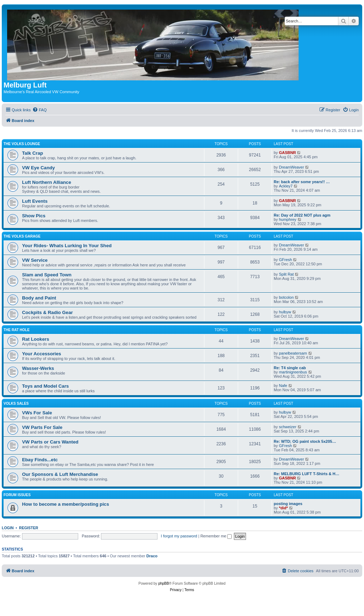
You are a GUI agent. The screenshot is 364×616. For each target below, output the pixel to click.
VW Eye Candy (38, 168)
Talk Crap (33, 153)
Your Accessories (42, 354)
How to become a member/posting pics (66, 504)
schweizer (288, 427)
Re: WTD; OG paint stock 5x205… (305, 441)
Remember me (216, 536)
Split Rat (287, 274)
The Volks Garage (22, 236)
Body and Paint (39, 298)
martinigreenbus (293, 372)
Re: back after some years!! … (302, 182)
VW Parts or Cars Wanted (50, 442)
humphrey (288, 219)
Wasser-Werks (38, 368)
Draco (152, 556)
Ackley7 (286, 186)
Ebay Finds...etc (40, 460)
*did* (283, 508)
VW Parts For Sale (42, 427)
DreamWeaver (292, 167)
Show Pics (34, 216)
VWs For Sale (37, 413)
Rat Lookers (36, 339)
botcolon (287, 297)
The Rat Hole (17, 330)
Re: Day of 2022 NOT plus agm (302, 215)
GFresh (286, 260)
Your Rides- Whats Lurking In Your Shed (67, 246)
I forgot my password (179, 536)
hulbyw (285, 312)
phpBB (164, 583)
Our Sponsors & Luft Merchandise (60, 474)
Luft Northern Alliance (47, 182)
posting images (288, 504)
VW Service (35, 260)
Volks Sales (16, 403)
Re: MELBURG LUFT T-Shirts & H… (307, 474)
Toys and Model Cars (45, 386)
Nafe (283, 386)
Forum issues (17, 495)
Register (29, 528)
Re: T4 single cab (290, 368)
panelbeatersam (293, 353)
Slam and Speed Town (47, 275)
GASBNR (288, 153)
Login (8, 528)
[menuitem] (39, 110)
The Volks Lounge (22, 144)
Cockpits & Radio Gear (47, 312)
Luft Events (35, 201)
